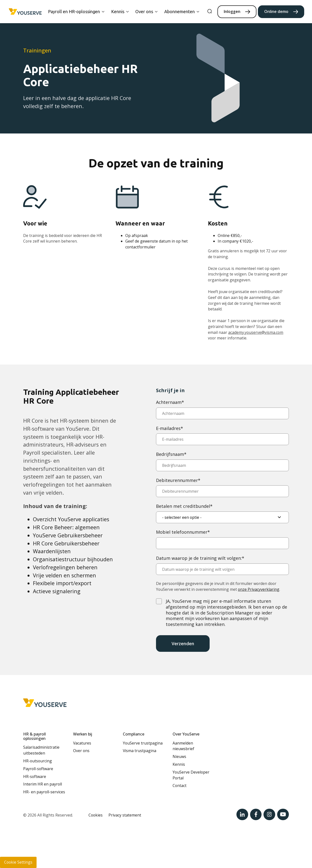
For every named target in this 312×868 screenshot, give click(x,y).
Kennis (179, 764)
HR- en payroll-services (44, 792)
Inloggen (232, 11)
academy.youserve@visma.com (256, 332)
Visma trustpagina (140, 751)
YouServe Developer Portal (191, 775)
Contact (180, 786)
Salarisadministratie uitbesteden (41, 750)
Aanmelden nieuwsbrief (183, 746)
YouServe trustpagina (143, 743)
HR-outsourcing (38, 761)
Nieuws (179, 756)
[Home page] (25, 12)
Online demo (276, 11)
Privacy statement (125, 815)
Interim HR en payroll (43, 784)
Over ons (81, 751)
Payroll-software (38, 769)
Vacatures (82, 743)
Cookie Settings (18, 862)
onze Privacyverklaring (259, 589)
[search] (210, 12)
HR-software (35, 776)
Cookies (96, 815)
